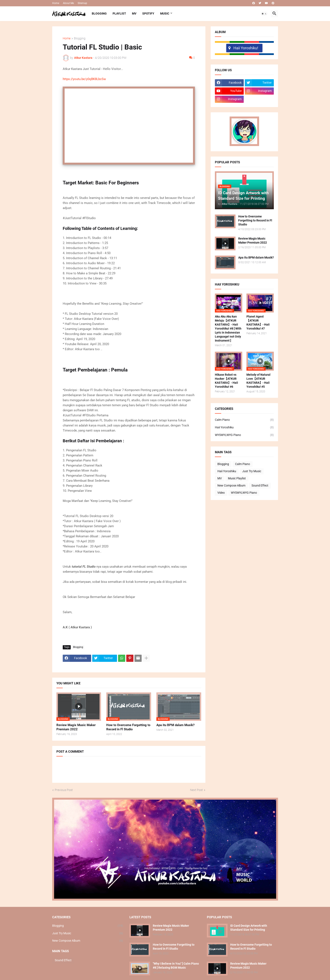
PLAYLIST (119, 13)
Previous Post (64, 790)
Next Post (196, 790)
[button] (264, 14)
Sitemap (82, 3)
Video (221, 493)
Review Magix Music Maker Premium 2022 (76, 727)
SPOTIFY (148, 13)
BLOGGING (99, 13)
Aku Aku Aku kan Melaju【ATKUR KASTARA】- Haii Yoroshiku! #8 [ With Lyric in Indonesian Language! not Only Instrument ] (228, 328)
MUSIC (165, 13)
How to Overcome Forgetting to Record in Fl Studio (128, 727)
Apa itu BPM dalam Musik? (175, 725)
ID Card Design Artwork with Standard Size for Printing (249, 928)
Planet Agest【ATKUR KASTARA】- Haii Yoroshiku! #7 (258, 322)
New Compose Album (231, 485)
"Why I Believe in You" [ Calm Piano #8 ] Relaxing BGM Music (176, 966)
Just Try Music (252, 471)
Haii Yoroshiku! (243, 48)
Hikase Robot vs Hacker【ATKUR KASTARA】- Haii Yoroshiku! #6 (226, 381)
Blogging (80, 38)
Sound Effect (260, 485)
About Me (68, 3)
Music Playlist (237, 478)
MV (134, 13)
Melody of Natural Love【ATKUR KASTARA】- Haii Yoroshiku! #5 (258, 381)
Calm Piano (244, 420)
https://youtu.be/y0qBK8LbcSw (84, 79)
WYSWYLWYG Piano (244, 435)
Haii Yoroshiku (244, 428)
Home (56, 3)
